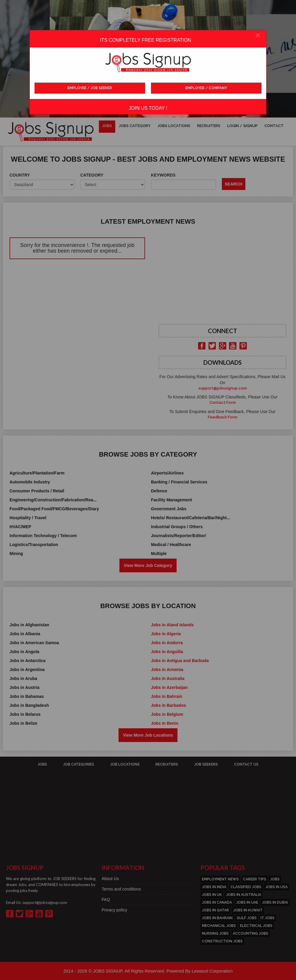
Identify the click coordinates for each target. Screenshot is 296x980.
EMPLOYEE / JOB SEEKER (90, 88)
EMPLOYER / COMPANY (206, 88)
